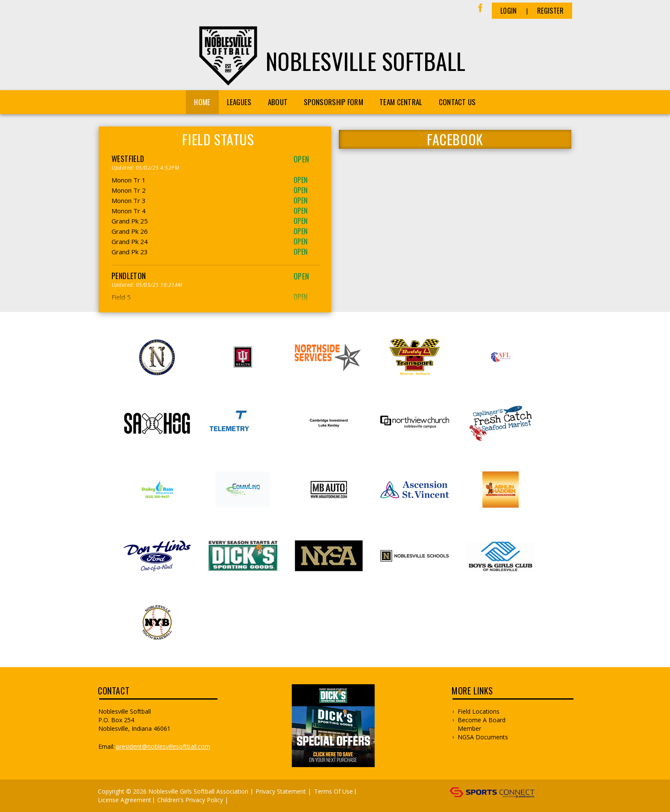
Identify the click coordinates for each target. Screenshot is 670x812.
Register (550, 11)
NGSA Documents (483, 737)
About (278, 102)
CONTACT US (457, 102)
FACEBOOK (455, 139)
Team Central (401, 102)
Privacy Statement (281, 791)
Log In (242, 800)
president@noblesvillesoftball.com (163, 746)
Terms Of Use (334, 791)
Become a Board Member (482, 724)
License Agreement (125, 800)
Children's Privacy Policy (190, 800)
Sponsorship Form (334, 102)
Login (509, 11)
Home (202, 102)
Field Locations (479, 711)
